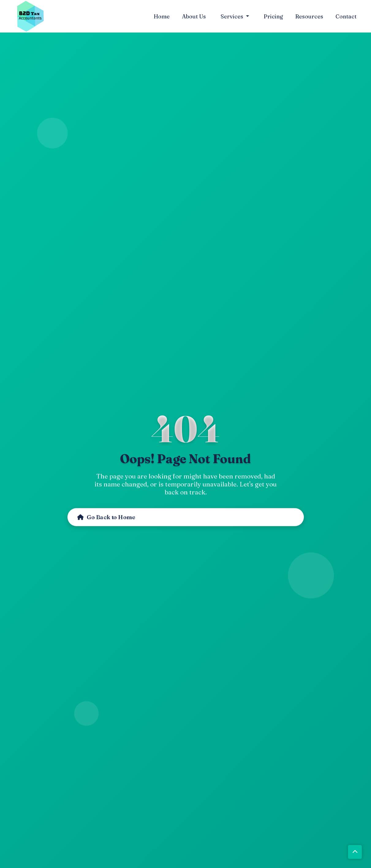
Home (162, 16)
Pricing (273, 16)
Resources (309, 16)
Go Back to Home (106, 517)
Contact (346, 16)
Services (233, 16)
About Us (194, 16)
